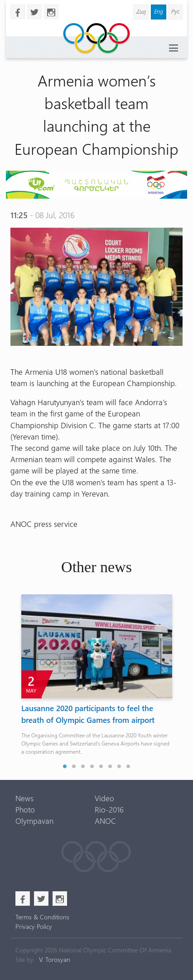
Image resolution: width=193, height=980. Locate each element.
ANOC (105, 821)
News (24, 798)
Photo (25, 809)
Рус (175, 11)
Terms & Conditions (42, 917)
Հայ (141, 11)
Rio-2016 (109, 809)
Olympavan (34, 821)
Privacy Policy (34, 926)
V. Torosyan (55, 959)
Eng (159, 11)
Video (104, 798)
